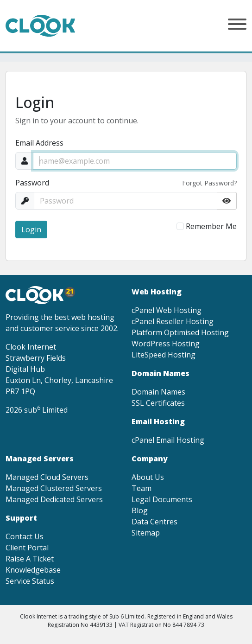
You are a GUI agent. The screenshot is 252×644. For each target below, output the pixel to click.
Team (142, 488)
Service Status (30, 581)
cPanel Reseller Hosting (173, 321)
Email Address (39, 143)
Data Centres (154, 522)
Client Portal (27, 548)
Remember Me (211, 226)
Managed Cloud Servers (47, 477)
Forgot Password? (209, 183)
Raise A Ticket (30, 559)
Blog (140, 510)
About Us (148, 477)
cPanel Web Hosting (167, 310)
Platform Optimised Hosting (180, 332)
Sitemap (146, 533)
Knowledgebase (33, 570)
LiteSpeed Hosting (164, 355)
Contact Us (25, 536)
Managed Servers (40, 459)
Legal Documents (162, 499)
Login (31, 230)
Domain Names (158, 392)
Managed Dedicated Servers (54, 499)
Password (32, 183)
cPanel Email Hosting (168, 440)
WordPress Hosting (166, 344)
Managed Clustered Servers (54, 488)
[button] (237, 26)
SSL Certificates (158, 403)
